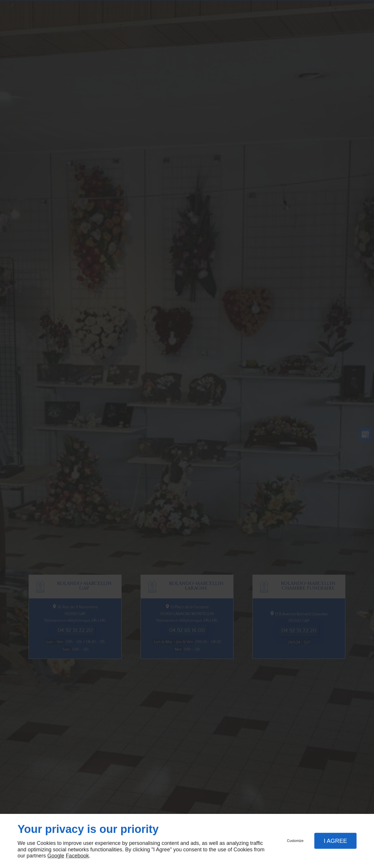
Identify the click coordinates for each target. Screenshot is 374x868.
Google (56, 856)
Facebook (77, 856)
